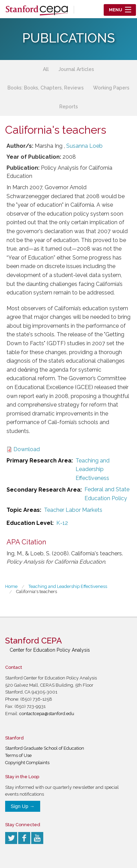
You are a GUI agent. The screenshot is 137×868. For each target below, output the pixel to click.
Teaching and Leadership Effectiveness (93, 469)
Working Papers (111, 88)
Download (27, 449)
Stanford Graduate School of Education (45, 748)
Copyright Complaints (27, 763)
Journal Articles (76, 69)
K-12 (62, 523)
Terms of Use (18, 755)
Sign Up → (23, 806)
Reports (69, 107)
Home (11, 586)
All (46, 69)
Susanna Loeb (84, 146)
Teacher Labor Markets (73, 510)
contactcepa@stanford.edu (47, 714)
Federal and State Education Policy (107, 494)
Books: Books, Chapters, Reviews (46, 88)
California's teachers (37, 592)
